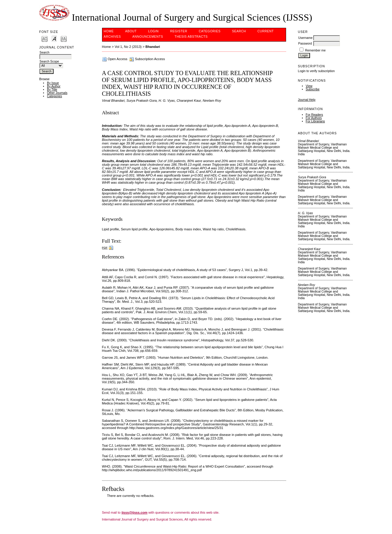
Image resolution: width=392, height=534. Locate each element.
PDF (105, 248)
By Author (54, 86)
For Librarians (315, 121)
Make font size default (54, 38)
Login (153, 31)
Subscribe (313, 89)
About (131, 31)
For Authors (314, 118)
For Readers (314, 115)
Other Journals (57, 93)
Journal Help (307, 100)
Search (239, 31)
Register (179, 31)
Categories (54, 96)
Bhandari (153, 47)
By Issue (53, 83)
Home (109, 31)
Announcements (148, 37)
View (309, 86)
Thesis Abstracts (191, 37)
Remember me (316, 50)
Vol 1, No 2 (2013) (128, 47)
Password (305, 44)
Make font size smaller (45, 38)
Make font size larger (64, 38)
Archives (112, 37)
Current (265, 31)
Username (306, 38)
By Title (52, 90)
